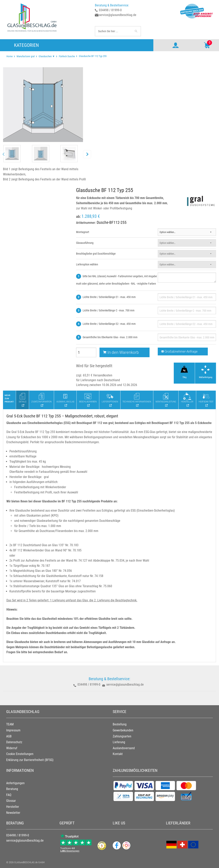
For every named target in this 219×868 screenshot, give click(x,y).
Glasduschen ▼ (47, 56)
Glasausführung (85, 243)
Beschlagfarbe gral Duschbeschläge (96, 254)
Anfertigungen (15, 783)
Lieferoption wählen (87, 264)
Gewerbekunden (123, 730)
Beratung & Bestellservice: (112, 5)
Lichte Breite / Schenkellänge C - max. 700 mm (109, 310)
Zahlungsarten (122, 736)
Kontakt (118, 754)
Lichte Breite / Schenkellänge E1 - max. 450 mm (109, 297)
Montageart (83, 232)
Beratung (12, 789)
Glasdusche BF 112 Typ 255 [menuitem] (92, 56)
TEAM (10, 724)
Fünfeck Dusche (67, 56)
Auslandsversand (124, 748)
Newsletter (13, 813)
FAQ (9, 795)
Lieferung (119, 742)
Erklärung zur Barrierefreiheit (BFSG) (30, 760)
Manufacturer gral (26, 56)
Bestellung (120, 724)
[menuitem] (10, 56)
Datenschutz (14, 742)
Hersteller (13, 807)
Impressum (13, 730)
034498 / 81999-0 (110, 10)
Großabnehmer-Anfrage (179, 351)
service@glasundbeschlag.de (118, 15)
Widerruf (12, 748)
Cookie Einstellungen (20, 754)
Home (10, 56)
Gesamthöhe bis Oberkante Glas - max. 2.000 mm (110, 337)
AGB (9, 736)
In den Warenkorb (121, 352)
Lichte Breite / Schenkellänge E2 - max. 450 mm (109, 324)
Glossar (11, 801)
